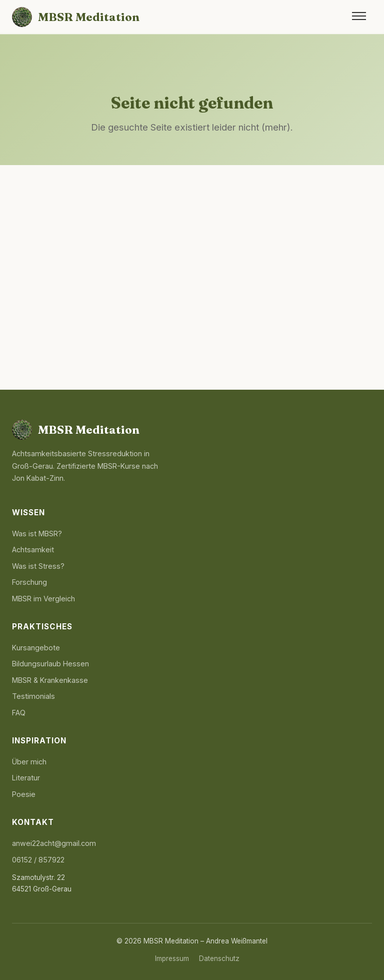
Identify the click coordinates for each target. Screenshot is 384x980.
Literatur (26, 778)
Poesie (24, 794)
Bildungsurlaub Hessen (50, 664)
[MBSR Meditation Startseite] (76, 17)
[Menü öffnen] (359, 17)
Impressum (172, 958)
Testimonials (33, 696)
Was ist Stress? (38, 566)
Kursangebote (36, 648)
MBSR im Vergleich (43, 599)
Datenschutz (219, 958)
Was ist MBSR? (37, 534)
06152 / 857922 (38, 860)
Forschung (29, 582)
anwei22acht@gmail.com (54, 843)
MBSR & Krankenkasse (50, 680)
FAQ (19, 713)
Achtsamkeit (33, 550)
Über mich (29, 762)
